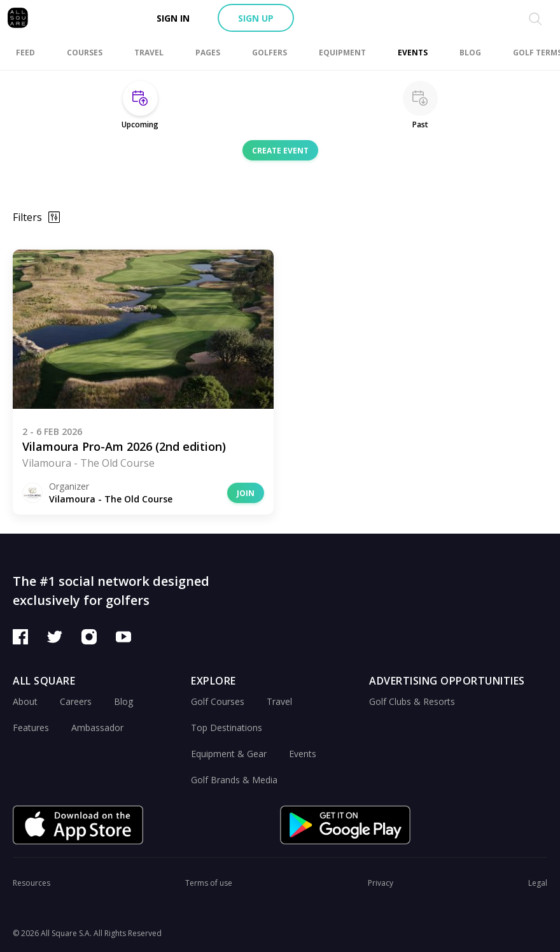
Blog (123, 701)
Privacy (381, 883)
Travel (279, 701)
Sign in (173, 18)
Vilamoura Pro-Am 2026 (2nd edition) (124, 446)
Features (31, 728)
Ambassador (97, 728)
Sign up (256, 18)
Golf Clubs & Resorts (412, 701)
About (25, 701)
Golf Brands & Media (234, 780)
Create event (280, 151)
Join (246, 493)
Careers (76, 701)
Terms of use (209, 883)
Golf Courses (218, 701)
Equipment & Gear (229, 754)
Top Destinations (227, 728)
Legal (538, 883)
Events (303, 754)
